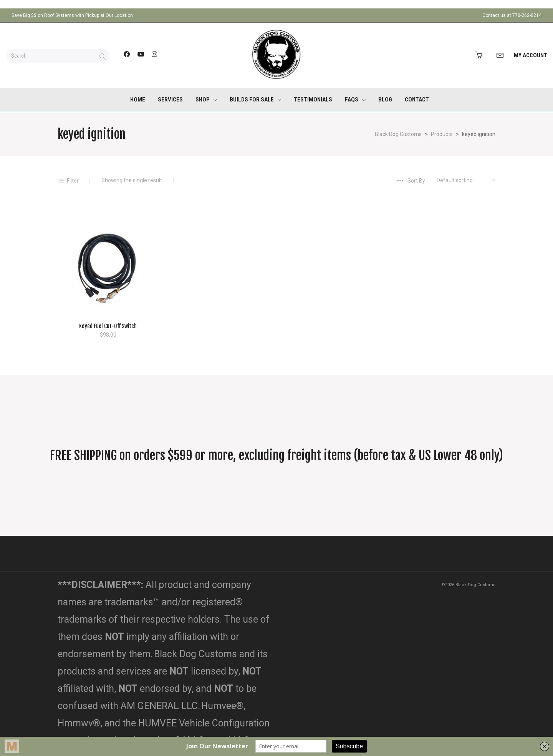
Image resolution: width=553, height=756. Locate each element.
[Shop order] (460, 180)
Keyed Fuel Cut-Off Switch (108, 326)
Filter (73, 181)
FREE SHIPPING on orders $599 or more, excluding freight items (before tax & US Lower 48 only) (276, 455)
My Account (531, 55)
